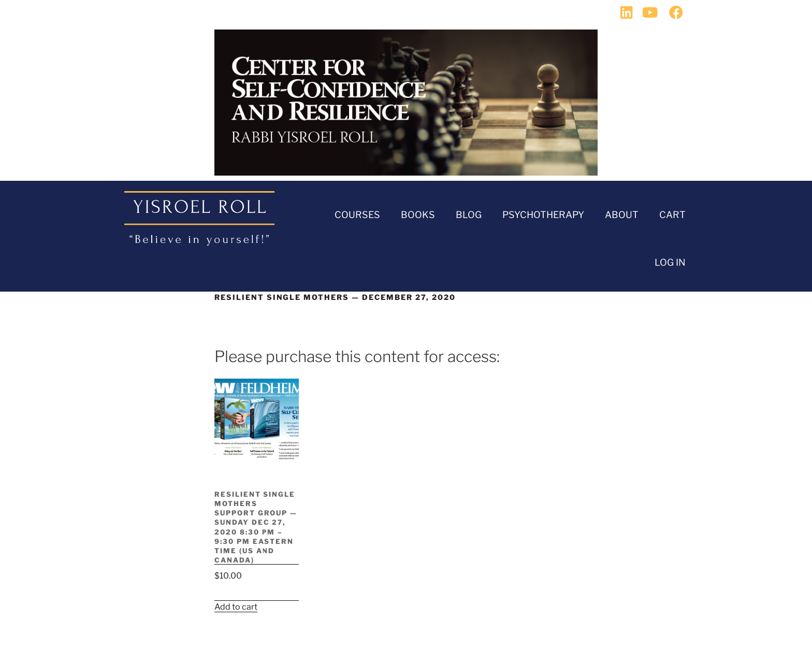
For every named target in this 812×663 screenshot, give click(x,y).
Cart (672, 215)
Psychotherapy (543, 215)
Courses (357, 215)
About (622, 215)
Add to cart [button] (236, 607)
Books (418, 215)
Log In (670, 262)
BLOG (469, 215)
